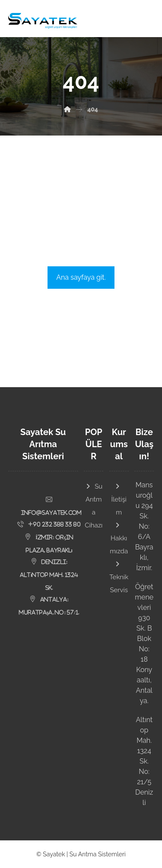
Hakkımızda (119, 538)
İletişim (119, 500)
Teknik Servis (119, 577)
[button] (51, 499)
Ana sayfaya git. (81, 277)
